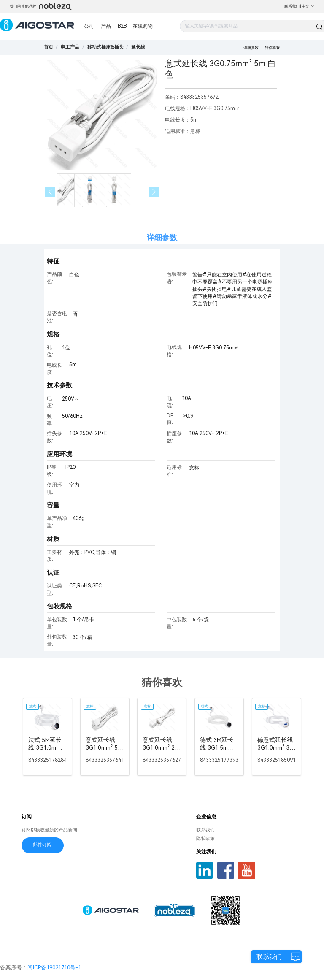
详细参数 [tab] (162, 237)
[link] (70, 47)
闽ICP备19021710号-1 (54, 968)
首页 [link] (49, 47)
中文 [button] (308, 6)
